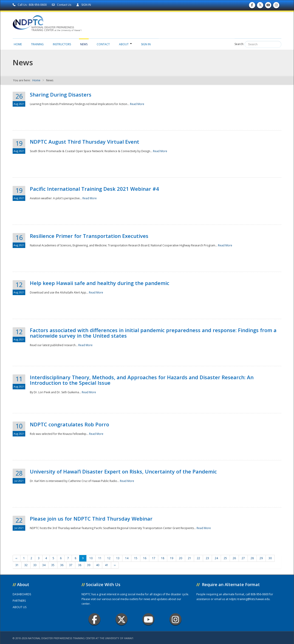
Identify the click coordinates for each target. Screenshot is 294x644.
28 (252, 558)
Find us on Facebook (252, 6)
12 (109, 558)
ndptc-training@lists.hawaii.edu (249, 599)
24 (216, 558)
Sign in (146, 44)
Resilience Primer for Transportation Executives (89, 236)
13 (118, 558)
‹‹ (17, 558)
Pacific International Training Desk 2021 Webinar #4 (94, 189)
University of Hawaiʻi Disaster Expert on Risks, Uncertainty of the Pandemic (123, 471)
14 (127, 558)
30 (270, 558)
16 (145, 558)
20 (181, 558)
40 (98, 565)
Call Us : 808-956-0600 (30, 5)
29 (261, 558)
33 (35, 565)
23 (207, 558)
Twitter (122, 619)
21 (189, 558)
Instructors (62, 44)
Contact (103, 44)
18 (163, 558)
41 (107, 565)
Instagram (175, 619)
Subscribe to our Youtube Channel (268, 6)
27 (243, 558)
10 (91, 558)
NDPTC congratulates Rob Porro (69, 424)
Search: (239, 44)
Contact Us (62, 5)
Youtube (148, 619)
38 (80, 565)
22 (198, 558)
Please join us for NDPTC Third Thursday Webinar (91, 519)
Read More (137, 104)
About (125, 44)
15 (136, 558)
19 (172, 558)
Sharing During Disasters (61, 94)
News (84, 44)
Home (18, 44)
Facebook (95, 619)
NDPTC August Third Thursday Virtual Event (85, 142)
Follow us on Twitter (260, 6)
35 (53, 565)
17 (154, 558)
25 (225, 558)
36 (62, 565)
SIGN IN (84, 5)
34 (44, 565)
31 (17, 565)
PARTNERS (19, 601)
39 (89, 565)
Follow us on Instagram (276, 6)
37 (71, 565)
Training (37, 44)
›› (115, 565)
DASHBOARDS (22, 594)
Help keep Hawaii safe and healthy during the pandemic (100, 283)
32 (26, 565)
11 (100, 558)
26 (234, 558)
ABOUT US (20, 607)
